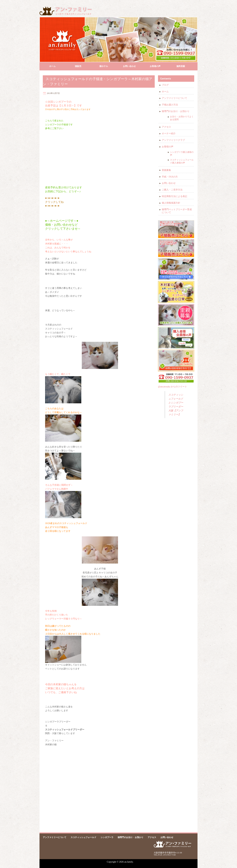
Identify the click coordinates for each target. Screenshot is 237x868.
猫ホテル (104, 66)
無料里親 (181, 66)
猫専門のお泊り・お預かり (176, 111)
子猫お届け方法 (170, 105)
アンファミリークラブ (173, 140)
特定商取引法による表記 (174, 196)
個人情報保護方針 (171, 203)
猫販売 (78, 66)
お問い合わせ (129, 66)
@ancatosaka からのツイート (172, 387)
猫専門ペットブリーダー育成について (177, 211)
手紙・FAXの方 (170, 177)
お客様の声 (155, 66)
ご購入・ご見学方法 (172, 190)
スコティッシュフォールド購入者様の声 (182, 161)
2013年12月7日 (53, 93)
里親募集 (166, 170)
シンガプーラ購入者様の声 (182, 154)
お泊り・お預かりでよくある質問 (182, 118)
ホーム (52, 66)
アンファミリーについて (174, 98)
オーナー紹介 (169, 133)
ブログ (165, 85)
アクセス (166, 127)
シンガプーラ (107, 837)
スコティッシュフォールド (83, 837)
